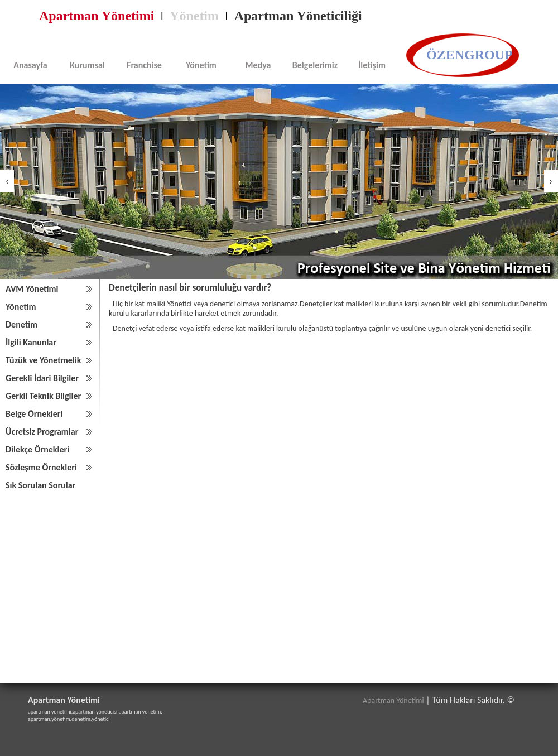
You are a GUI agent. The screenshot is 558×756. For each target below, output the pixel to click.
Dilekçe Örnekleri (37, 449)
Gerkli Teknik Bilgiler (43, 396)
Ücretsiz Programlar (42, 432)
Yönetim (194, 16)
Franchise (144, 65)
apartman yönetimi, (50, 712)
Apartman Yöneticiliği (298, 16)
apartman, (40, 719)
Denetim (21, 324)
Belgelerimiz (315, 65)
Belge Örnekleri (34, 414)
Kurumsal (87, 65)
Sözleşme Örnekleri (41, 467)
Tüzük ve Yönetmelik (43, 360)
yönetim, (61, 719)
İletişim (372, 65)
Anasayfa (30, 65)
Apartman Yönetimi (97, 16)
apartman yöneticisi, (96, 712)
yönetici (101, 719)
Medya (258, 65)
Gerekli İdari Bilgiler (42, 378)
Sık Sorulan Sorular (40, 485)
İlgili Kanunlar (31, 342)
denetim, (81, 719)
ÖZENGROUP (470, 55)
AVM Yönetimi (32, 289)
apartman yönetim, (141, 712)
